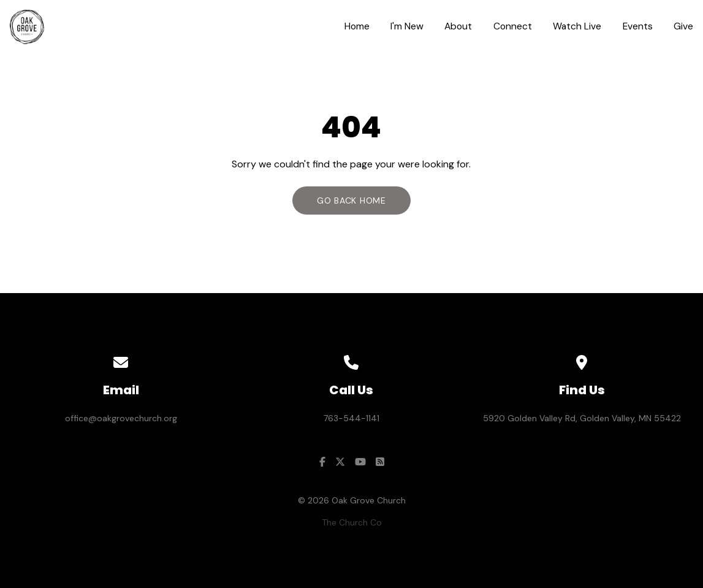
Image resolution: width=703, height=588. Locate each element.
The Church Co (352, 522)
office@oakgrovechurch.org (121, 418)
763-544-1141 (351, 418)
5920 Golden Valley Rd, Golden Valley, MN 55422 (582, 418)
